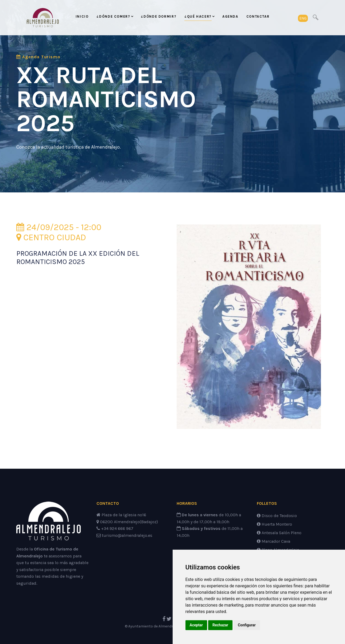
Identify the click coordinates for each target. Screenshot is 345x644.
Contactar (258, 16)
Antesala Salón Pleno (279, 533)
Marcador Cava (274, 541)
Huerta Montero (274, 524)
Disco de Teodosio (277, 516)
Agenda (230, 16)
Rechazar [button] (220, 625)
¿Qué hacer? (198, 16)
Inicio (82, 16)
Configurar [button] (247, 625)
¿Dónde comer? (113, 16)
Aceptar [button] (196, 625)
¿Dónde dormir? (159, 16)
